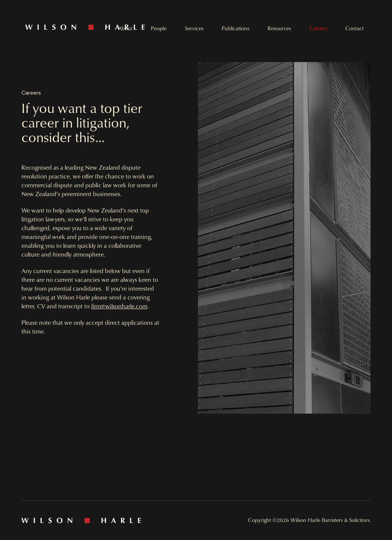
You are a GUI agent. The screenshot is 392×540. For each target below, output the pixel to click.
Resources (279, 28)
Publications (235, 28)
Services (194, 28)
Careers (318, 28)
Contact (354, 28)
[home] (111, 27)
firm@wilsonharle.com (119, 306)
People (159, 28)
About (125, 28)
